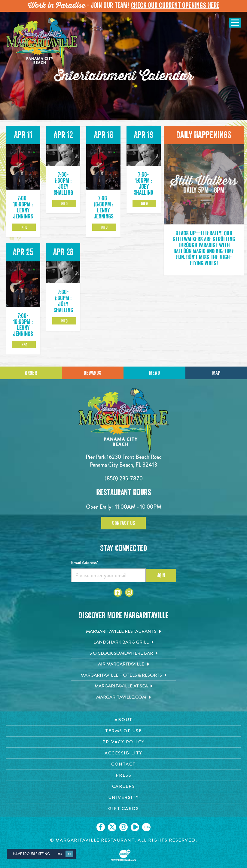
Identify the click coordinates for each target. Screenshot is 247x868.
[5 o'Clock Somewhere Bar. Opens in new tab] (124, 653)
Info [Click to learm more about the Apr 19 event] (144, 203)
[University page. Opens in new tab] (124, 798)
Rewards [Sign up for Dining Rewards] (93, 373)
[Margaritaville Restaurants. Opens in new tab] (124, 632)
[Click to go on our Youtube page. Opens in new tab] (135, 827)
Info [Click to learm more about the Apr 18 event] (104, 227)
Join (161, 575)
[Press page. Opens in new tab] (124, 775)
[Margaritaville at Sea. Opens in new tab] (124, 686)
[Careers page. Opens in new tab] (124, 786)
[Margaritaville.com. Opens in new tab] (124, 697)
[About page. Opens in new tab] (124, 720)
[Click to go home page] (42, 44)
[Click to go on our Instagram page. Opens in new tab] (124, 827)
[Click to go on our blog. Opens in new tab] (146, 827)
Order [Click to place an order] (31, 373)
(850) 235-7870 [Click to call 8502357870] (124, 478)
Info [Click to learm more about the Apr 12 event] (64, 203)
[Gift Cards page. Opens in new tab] (124, 809)
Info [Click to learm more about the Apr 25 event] (24, 345)
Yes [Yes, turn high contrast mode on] (60, 854)
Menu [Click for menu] (154, 373)
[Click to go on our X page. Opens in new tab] (112, 827)
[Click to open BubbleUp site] (124, 855)
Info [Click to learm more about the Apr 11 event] (24, 227)
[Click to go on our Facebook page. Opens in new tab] (101, 827)
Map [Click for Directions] (216, 373)
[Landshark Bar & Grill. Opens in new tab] (124, 642)
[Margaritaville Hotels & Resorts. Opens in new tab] (124, 675)
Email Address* (85, 562)
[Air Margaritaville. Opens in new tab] (124, 664)
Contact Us (124, 523)
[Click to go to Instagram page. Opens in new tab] (129, 592)
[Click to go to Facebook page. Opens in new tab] (118, 592)
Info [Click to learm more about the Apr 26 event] (64, 321)
